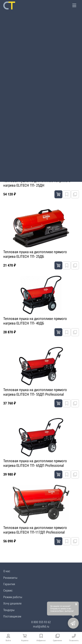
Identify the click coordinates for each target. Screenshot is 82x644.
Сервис (8, 590)
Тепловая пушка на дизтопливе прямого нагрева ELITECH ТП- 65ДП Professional (35, 463)
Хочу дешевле (12, 603)
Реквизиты (10, 578)
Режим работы (13, 597)
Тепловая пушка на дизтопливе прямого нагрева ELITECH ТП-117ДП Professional (35, 530)
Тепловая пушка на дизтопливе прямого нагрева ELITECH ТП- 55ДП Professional (35, 392)
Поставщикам (12, 616)
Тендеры (9, 610)
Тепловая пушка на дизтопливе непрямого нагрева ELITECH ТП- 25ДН (37, 183)
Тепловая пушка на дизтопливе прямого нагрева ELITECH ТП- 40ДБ (35, 321)
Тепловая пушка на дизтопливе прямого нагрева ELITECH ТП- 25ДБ (35, 254)
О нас (7, 571)
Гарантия (9, 584)
